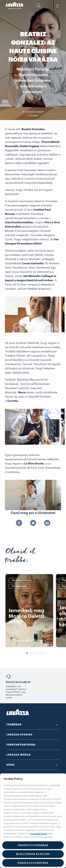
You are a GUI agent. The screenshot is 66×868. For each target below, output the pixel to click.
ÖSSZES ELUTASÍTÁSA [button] (33, 863)
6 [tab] (45, 653)
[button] (39, 6)
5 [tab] (41, 653)
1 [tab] (27, 653)
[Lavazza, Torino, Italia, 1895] (15, 6)
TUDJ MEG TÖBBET (33, 641)
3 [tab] (34, 653)
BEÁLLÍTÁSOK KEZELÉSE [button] (33, 854)
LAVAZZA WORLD (18, 755)
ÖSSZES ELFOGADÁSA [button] (33, 845)
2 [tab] (30, 653)
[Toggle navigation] (57, 6)
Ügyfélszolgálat (18, 682)
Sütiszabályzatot (38, 833)
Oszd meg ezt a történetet (33, 513)
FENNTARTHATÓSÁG (21, 745)
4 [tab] (37, 653)
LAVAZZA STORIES (19, 735)
